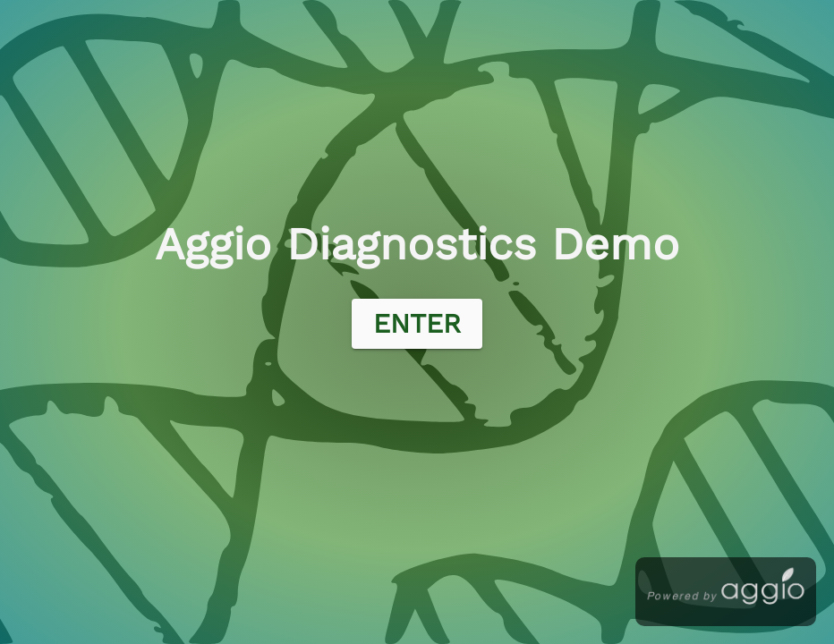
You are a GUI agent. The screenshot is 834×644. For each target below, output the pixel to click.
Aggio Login (38, 10)
